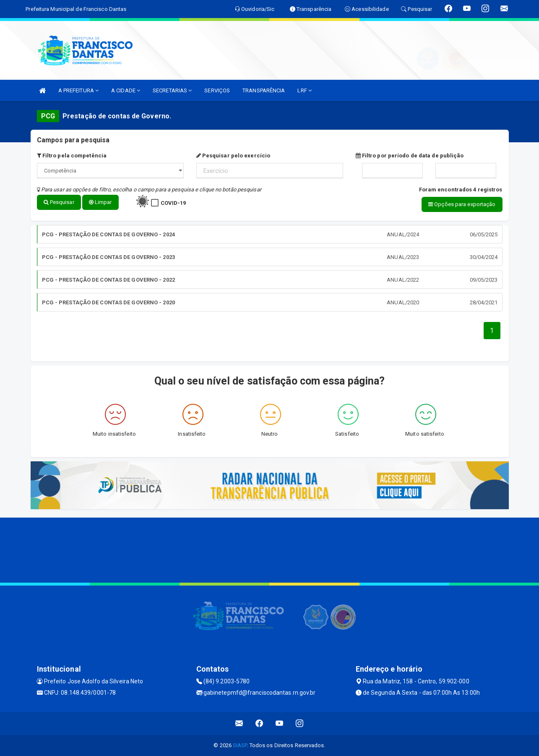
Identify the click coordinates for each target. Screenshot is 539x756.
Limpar (100, 202)
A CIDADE (126, 90)
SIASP (240, 745)
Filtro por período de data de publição (410, 156)
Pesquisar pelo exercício (233, 156)
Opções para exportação (462, 204)
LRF (305, 90)
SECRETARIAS (172, 90)
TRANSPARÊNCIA (264, 90)
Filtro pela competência (72, 156)
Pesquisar (59, 202)
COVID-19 (173, 203)
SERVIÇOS (217, 90)
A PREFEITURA (78, 90)
